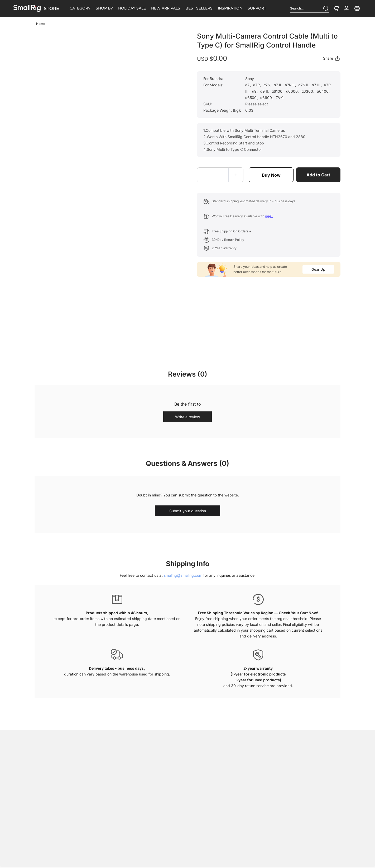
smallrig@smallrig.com (183, 575)
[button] (205, 175)
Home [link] (41, 24)
